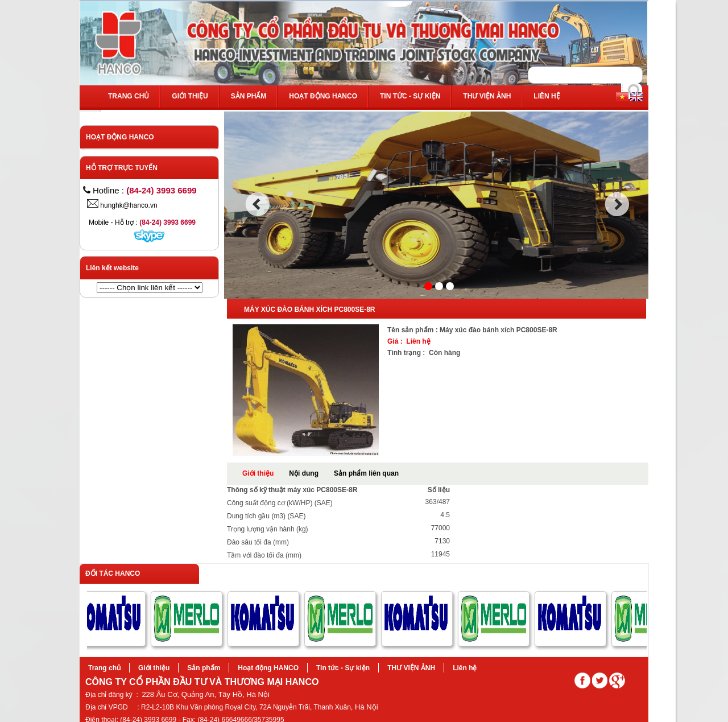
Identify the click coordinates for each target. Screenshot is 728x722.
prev (257, 204)
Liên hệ (547, 96)
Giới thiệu (190, 96)
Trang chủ (129, 96)
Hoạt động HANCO (323, 96)
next (617, 204)
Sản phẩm (249, 96)
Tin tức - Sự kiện (410, 96)
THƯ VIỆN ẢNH (487, 96)
